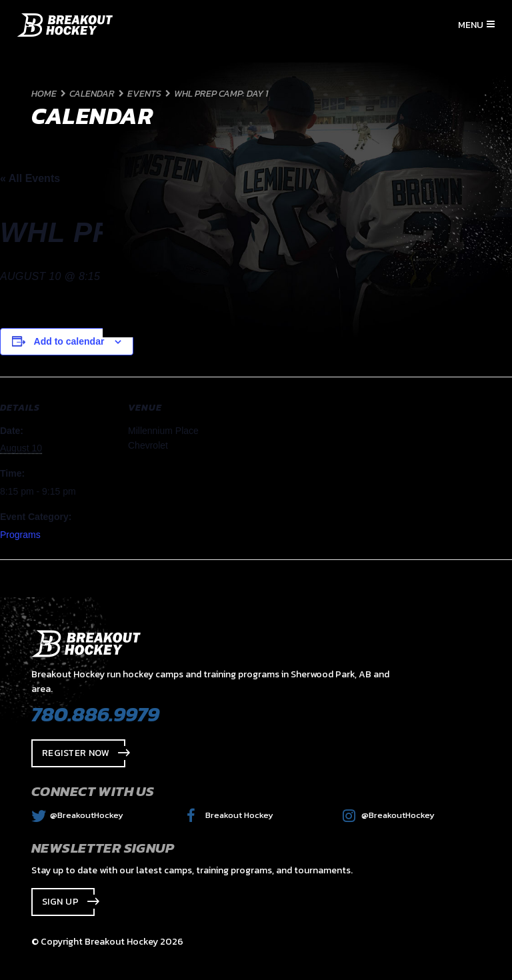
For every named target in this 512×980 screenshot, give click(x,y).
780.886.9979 (95, 714)
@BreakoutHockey (77, 815)
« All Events (30, 178)
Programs (20, 535)
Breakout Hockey (230, 815)
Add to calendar (69, 341)
